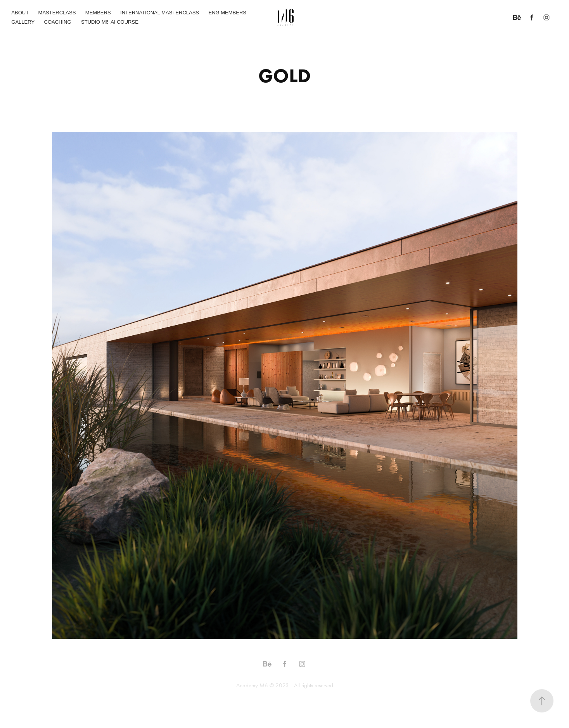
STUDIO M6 (95, 22)
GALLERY (23, 22)
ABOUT (20, 13)
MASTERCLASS (57, 13)
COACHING (58, 22)
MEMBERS (98, 13)
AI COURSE (125, 22)
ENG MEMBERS (227, 13)
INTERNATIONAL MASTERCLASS (160, 13)
